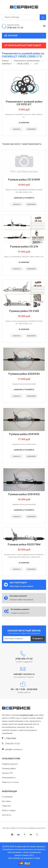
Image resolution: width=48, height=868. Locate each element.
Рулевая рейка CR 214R (24, 311)
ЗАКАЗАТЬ (17, 129)
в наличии (24, 123)
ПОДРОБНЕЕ (31, 129)
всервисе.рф (20, 847)
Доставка (6, 801)
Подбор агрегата (10, 764)
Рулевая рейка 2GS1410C (24, 494)
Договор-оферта (10, 828)
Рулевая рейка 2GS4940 (24, 374)
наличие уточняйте (24, 198)
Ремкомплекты (9, 778)
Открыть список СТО (20, 613)
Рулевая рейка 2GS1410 (24, 434)
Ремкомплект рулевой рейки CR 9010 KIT (24, 103)
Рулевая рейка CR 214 (24, 247)
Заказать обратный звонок (22, 600)
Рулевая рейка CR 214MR (24, 180)
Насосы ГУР (7, 773)
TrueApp (37, 858)
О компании (7, 797)
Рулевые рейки (9, 769)
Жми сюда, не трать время (21, 586)
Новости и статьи (10, 782)
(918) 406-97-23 (11, 744)
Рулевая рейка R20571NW (24, 544)
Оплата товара (9, 810)
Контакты (6, 815)
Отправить (38, 639)
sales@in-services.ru (12, 749)
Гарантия (6, 806)
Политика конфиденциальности (32, 828)
